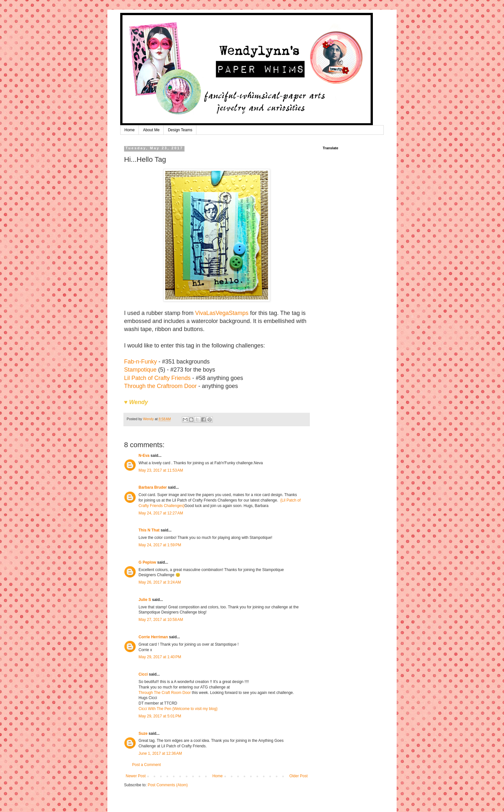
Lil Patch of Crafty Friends (157, 378)
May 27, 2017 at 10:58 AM (161, 620)
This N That (149, 530)
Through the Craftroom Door (160, 386)
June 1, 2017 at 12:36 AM (160, 753)
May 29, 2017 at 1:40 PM (160, 657)
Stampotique (140, 370)
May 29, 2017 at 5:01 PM (160, 716)
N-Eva (144, 456)
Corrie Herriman (153, 637)
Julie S (145, 600)
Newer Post (136, 776)
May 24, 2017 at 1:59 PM (160, 545)
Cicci (143, 674)
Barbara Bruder (153, 487)
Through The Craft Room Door (165, 693)
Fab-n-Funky (140, 362)
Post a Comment (146, 765)
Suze (143, 734)
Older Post (298, 776)
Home (130, 130)
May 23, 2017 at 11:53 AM (161, 470)
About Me (151, 130)
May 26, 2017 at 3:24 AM (160, 582)
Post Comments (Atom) (168, 785)
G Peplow (147, 562)
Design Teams (180, 130)
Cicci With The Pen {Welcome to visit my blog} (178, 709)
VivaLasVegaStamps (222, 313)
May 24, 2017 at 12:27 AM (161, 513)
